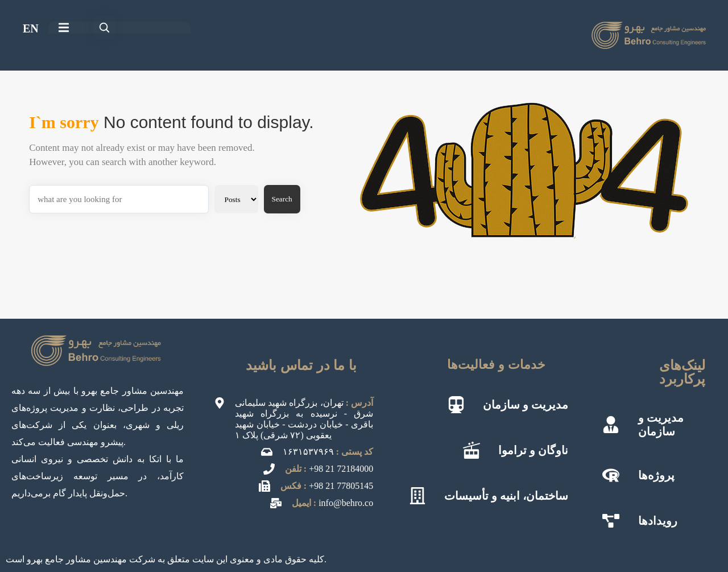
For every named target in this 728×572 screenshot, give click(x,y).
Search (282, 199)
